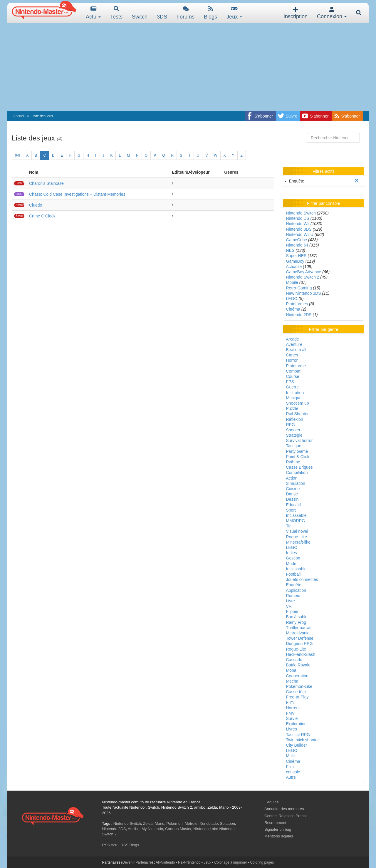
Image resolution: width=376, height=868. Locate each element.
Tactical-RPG (298, 735)
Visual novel (297, 531)
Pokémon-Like (299, 686)
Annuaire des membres (284, 809)
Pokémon (175, 823)
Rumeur (293, 596)
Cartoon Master (178, 829)
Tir (288, 526)
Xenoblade (209, 823)
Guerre (293, 387)
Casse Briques (299, 467)
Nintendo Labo (206, 829)
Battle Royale (298, 665)
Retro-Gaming (299, 288)
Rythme (293, 462)
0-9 (17, 155)
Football (293, 574)
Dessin (292, 499)
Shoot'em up (298, 403)
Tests (116, 13)
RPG (291, 425)
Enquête (294, 585)
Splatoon (228, 823)
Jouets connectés (302, 579)
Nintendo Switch (301, 213)
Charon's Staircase (46, 183)
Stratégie (294, 435)
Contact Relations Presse (286, 816)
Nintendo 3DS (299, 229)
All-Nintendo (165, 862)
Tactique (294, 446)
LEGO (292, 299)
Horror (292, 360)
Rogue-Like (297, 537)
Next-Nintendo (189, 862)
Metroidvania (298, 633)
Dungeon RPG (299, 644)
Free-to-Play (297, 697)
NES (290, 250)
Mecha (292, 681)
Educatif (294, 505)
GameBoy (295, 261)
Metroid (191, 823)
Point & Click (298, 457)
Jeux (234, 13)
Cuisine (293, 489)
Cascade (294, 660)
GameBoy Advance (304, 272)
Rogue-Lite (296, 649)
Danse (292, 494)
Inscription (296, 13)
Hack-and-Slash (301, 654)
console (293, 772)
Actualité (294, 267)
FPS (290, 382)
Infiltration (295, 393)
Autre (291, 777)
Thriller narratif (299, 628)
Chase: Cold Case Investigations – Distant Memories (77, 194)
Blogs (210, 13)
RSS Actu (110, 845)
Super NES (296, 256)
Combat (293, 371)
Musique (294, 398)
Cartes (292, 355)
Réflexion (295, 419)
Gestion (293, 558)
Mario (160, 823)
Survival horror (299, 440)
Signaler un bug (278, 829)
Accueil (19, 116)
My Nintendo (152, 829)
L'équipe (272, 802)
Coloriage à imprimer (230, 862)
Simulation (296, 483)
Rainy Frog (296, 622)
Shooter (293, 430)
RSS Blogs (130, 845)
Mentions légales (279, 836)
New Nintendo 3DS (304, 293)
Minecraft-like (298, 542)
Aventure (294, 344)
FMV (291, 713)
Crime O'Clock (42, 216)
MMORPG (296, 521)
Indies (292, 553)
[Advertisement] (188, 67)
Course (293, 376)
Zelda (148, 823)
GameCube (297, 240)
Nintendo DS (298, 218)
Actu (93, 13)
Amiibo (134, 829)
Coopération (297, 676)
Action (292, 478)
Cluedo (36, 205)
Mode (291, 564)
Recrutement (275, 823)
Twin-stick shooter (303, 740)
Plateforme (296, 366)
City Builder (297, 745)
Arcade (293, 339)
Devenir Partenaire (137, 862)
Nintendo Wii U (300, 234)
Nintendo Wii (298, 224)
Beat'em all (296, 350)
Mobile (292, 282)
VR (289, 606)
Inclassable (296, 515)
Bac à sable (297, 617)
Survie (292, 718)
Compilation (297, 472)
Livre (291, 601)
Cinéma (293, 309)
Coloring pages (262, 862)
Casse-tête (296, 692)
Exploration (296, 724)
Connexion (332, 13)
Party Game (297, 451)
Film (290, 702)
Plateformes (297, 304)
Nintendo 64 (297, 245)
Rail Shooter (297, 414)
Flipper (292, 611)
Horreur (293, 708)
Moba (291, 670)
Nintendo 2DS (299, 315)
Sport (291, 510)
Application (296, 590)
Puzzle (292, 408)
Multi (291, 756)
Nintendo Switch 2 (303, 277)
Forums (186, 13)
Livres (292, 729)
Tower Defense (300, 638)
